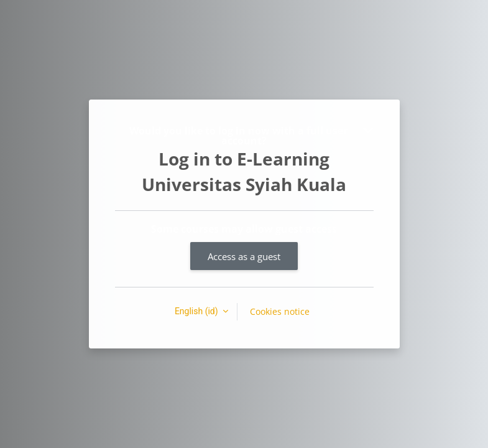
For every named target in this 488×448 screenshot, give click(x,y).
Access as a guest (244, 256)
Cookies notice (280, 311)
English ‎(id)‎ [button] (197, 311)
